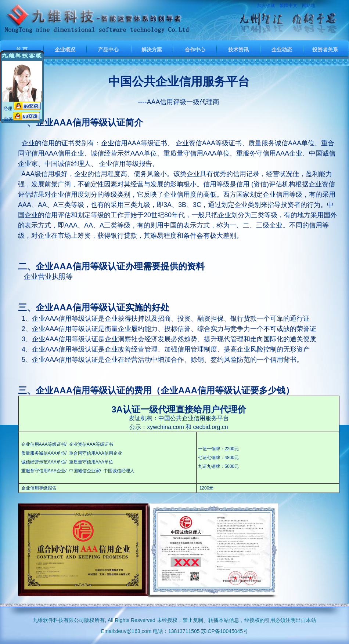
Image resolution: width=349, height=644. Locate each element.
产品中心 (108, 50)
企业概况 (65, 50)
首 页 (22, 50)
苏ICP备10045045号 (224, 631)
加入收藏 (266, 6)
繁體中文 (288, 6)
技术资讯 (238, 50)
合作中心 (195, 50)
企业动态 (282, 50)
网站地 (309, 6)
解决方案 (152, 50)
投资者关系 (325, 50)
